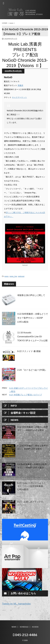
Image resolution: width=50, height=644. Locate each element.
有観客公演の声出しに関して (31, 295)
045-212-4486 (25, 635)
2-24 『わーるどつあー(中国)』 (32, 370)
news (6, 276)
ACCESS (35, 627)
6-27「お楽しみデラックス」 (31, 502)
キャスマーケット (19, 97)
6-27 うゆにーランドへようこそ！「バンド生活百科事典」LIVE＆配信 (31, 486)
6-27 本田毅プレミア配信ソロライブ (26, 395)
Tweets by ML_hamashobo (16, 604)
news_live (13, 276)
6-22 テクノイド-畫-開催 (29, 351)
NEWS (14, 627)
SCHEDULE (24, 627)
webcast (21, 276)
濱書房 (20, 85)
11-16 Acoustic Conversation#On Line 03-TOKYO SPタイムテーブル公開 (32, 337)
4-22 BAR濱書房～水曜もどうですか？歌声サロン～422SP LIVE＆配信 (33, 318)
